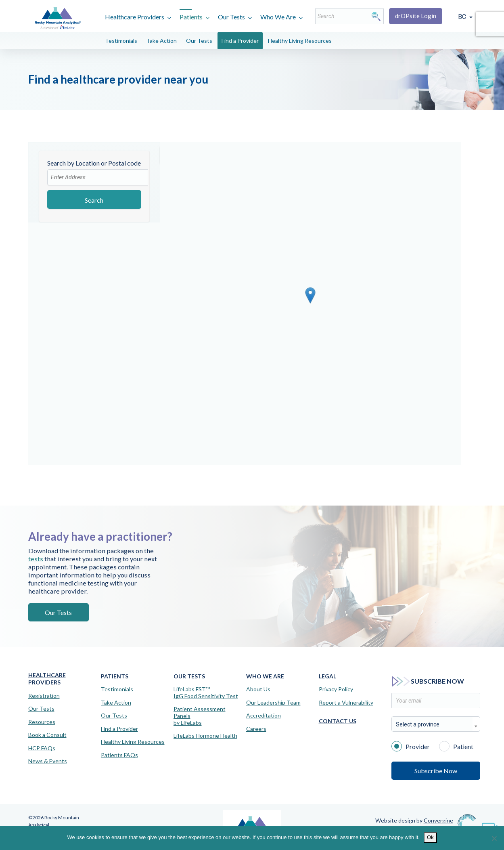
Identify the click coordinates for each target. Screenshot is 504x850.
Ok (430, 837)
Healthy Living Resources (300, 41)
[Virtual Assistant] (490, 826)
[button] (311, 295)
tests (154, 563)
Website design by (414, 820)
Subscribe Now (436, 771)
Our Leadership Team (273, 703)
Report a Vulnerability (346, 703)
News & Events (48, 761)
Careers (256, 729)
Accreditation (264, 716)
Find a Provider (240, 41)
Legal (327, 676)
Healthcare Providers (135, 17)
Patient (456, 746)
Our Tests (231, 17)
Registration (44, 696)
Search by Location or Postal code (94, 163)
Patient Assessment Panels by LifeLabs (200, 716)
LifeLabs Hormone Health (205, 736)
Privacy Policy (336, 689)
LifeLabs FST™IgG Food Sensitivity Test (206, 693)
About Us (258, 689)
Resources (42, 722)
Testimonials (121, 41)
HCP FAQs (42, 748)
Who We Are (278, 17)
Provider (411, 746)
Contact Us (338, 721)
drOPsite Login (416, 16)
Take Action (162, 41)
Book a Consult (47, 735)
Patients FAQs (119, 755)
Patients (191, 17)
